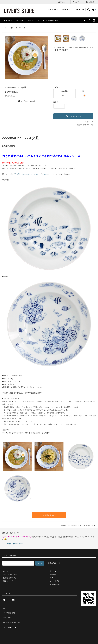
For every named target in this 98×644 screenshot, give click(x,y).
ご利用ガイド (7, 20)
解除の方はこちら (54, 562)
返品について (89, 122)
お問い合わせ (20, 20)
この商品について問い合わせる (71, 525)
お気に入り (10, 96)
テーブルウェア (21, 28)
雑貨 (11, 28)
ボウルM (45, 174)
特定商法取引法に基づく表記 (13, 617)
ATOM (9, 613)
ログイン (77, 2)
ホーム (4, 28)
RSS (4, 613)
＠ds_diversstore (15, 543)
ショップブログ (34, 20)
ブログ (5, 607)
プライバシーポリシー (10, 620)
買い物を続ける (90, 525)
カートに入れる (73, 116)
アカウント (64, 2)
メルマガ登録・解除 (50, 20)
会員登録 (91, 2)
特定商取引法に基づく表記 (85, 125)
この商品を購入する (49, 515)
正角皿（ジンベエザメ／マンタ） (27, 174)
